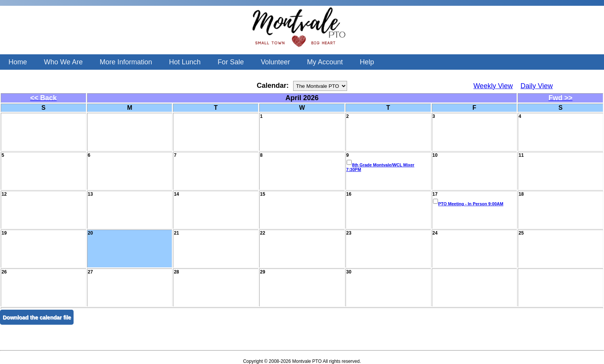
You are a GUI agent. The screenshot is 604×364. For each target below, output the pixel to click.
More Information (126, 62)
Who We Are (63, 62)
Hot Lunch (185, 62)
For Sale (231, 62)
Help (367, 62)
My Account (325, 62)
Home (18, 62)
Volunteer (275, 62)
